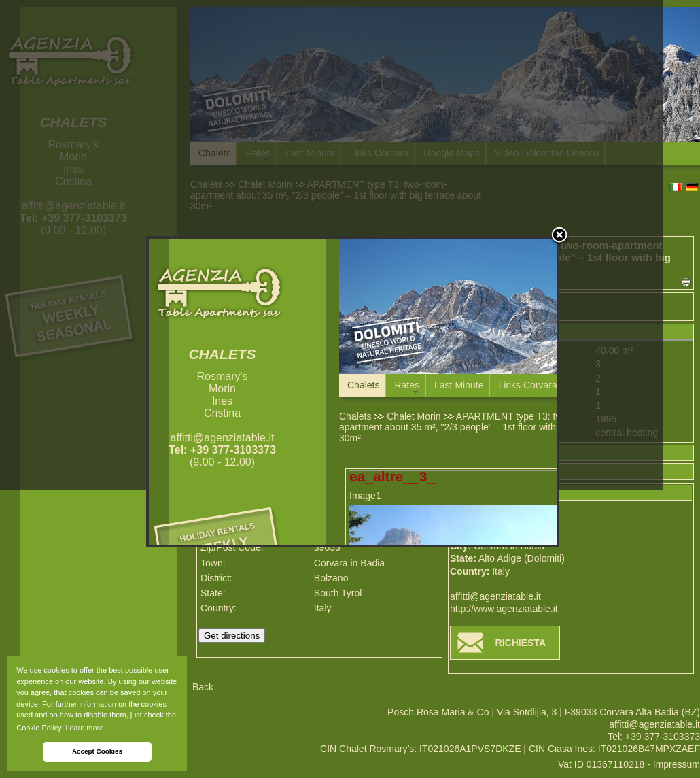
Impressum (677, 764)
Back (203, 687)
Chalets (355, 416)
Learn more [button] (84, 728)
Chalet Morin (414, 416)
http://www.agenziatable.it (504, 609)
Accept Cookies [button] (97, 751)
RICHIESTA (521, 643)
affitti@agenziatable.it (495, 596)
